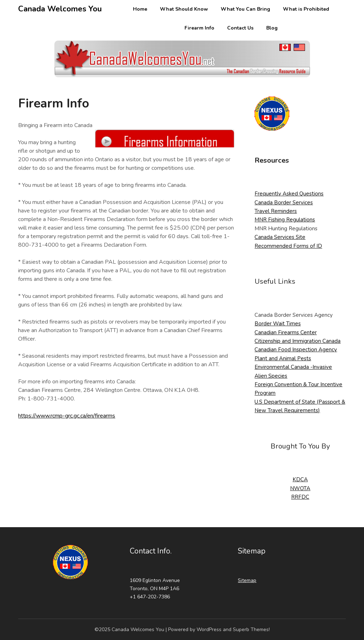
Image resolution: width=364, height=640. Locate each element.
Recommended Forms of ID (288, 246)
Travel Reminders (276, 211)
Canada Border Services (284, 203)
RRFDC (300, 497)
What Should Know (184, 9)
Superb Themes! (251, 629)
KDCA (300, 479)
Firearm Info (199, 28)
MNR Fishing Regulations (285, 220)
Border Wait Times (278, 324)
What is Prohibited (306, 9)
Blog (272, 28)
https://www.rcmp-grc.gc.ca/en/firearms (67, 416)
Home (140, 9)
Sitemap (247, 580)
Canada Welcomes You (60, 9)
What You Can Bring (245, 9)
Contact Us (240, 28)
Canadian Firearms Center (286, 332)
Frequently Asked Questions (289, 194)
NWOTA (300, 488)
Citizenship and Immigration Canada (298, 341)
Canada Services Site (280, 237)
